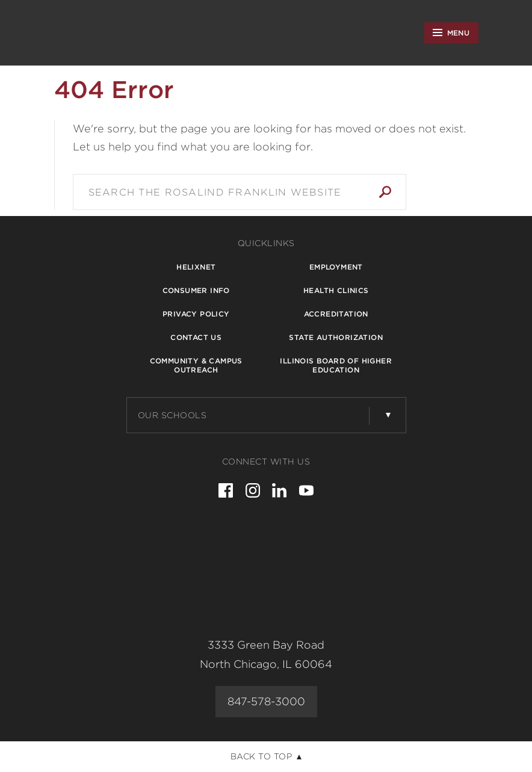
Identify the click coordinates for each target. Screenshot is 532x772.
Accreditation (336, 314)
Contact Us (196, 337)
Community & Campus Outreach (196, 365)
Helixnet (196, 267)
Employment (336, 267)
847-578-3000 (266, 701)
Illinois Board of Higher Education (336, 365)
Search (385, 192)
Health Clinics (336, 290)
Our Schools (172, 415)
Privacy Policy (196, 314)
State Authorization (336, 337)
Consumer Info (196, 290)
